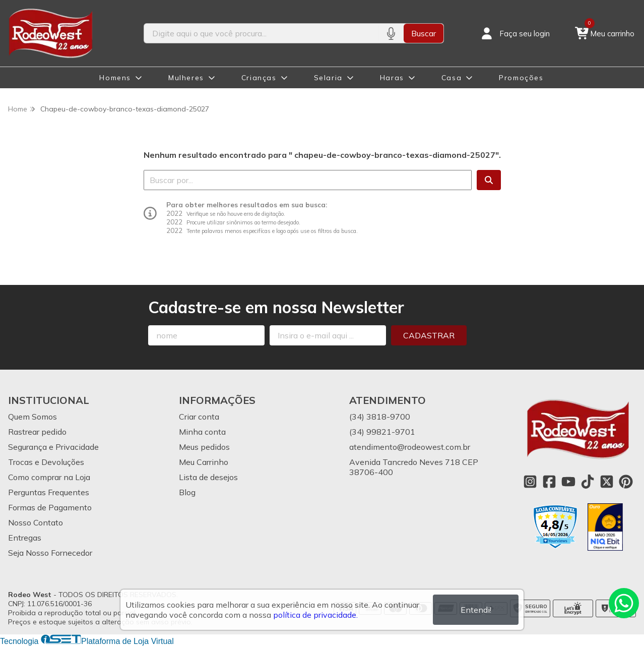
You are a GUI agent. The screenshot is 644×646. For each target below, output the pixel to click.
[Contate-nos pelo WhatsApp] (624, 603)
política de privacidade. (315, 615)
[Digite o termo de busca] (261, 33)
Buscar (424, 33)
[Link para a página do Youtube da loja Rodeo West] (568, 482)
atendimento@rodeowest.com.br (410, 447)
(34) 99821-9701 (382, 432)
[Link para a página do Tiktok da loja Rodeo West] (588, 482)
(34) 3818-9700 (380, 417)
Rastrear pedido (37, 432)
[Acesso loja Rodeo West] (514, 33)
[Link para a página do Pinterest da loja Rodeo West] (626, 482)
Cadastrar (429, 335)
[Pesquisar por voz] (391, 33)
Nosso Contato (36, 522)
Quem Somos (33, 417)
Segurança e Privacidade (53, 447)
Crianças (259, 78)
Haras (392, 78)
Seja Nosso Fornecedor (50, 553)
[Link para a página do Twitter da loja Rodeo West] (607, 482)
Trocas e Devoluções (46, 462)
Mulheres (186, 78)
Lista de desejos (208, 477)
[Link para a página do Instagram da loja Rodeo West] (530, 482)
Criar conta (199, 417)
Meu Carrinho (204, 462)
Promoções (521, 78)
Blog (187, 492)
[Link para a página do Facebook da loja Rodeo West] (549, 482)
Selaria (328, 78)
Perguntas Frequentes (49, 492)
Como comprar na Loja (49, 477)
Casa (452, 78)
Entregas (25, 538)
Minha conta (202, 432)
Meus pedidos (204, 447)
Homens (115, 78)
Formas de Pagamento (50, 507)
